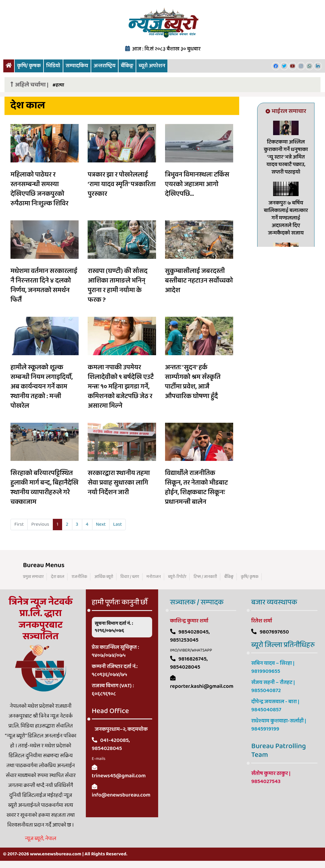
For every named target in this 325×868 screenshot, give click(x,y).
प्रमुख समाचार (33, 577)
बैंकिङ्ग (127, 66)
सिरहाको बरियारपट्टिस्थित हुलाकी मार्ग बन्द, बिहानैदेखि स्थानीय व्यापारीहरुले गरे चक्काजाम (44, 488)
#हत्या (58, 85)
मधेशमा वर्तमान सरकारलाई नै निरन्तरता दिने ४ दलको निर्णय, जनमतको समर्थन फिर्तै (44, 286)
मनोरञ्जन (154, 577)
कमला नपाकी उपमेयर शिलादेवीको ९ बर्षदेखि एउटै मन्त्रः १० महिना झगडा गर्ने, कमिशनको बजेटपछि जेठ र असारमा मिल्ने (121, 387)
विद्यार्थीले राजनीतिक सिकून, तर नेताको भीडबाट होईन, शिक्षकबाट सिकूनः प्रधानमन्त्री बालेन (196, 488)
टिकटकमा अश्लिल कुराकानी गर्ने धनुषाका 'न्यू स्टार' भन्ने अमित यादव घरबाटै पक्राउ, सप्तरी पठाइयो (286, 157)
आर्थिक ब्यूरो (104, 577)
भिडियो (53, 66)
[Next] (101, 525)
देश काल (58, 577)
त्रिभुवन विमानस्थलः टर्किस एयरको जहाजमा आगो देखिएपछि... (197, 184)
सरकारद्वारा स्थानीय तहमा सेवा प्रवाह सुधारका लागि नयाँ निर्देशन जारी (119, 483)
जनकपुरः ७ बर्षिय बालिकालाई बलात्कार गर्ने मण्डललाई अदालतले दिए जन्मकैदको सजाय (286, 218)
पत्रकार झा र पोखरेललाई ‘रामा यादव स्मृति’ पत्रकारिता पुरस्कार (122, 184)
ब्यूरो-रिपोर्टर (177, 577)
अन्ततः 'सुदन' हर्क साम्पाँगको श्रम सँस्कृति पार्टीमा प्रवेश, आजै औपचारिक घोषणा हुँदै (193, 382)
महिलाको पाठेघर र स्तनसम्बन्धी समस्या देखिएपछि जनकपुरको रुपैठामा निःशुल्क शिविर (39, 189)
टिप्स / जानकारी (205, 577)
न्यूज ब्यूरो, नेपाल (41, 839)
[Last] (117, 525)
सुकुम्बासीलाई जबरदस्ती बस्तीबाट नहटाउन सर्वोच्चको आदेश (199, 281)
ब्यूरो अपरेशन (152, 66)
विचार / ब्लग (130, 577)
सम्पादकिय (77, 66)
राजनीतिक (79, 577)
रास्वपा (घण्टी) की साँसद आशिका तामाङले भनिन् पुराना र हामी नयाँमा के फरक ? (117, 286)
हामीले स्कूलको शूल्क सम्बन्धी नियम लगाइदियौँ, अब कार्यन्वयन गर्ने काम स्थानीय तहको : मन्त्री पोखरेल (42, 387)
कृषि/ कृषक (29, 66)
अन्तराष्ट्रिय (105, 66)
